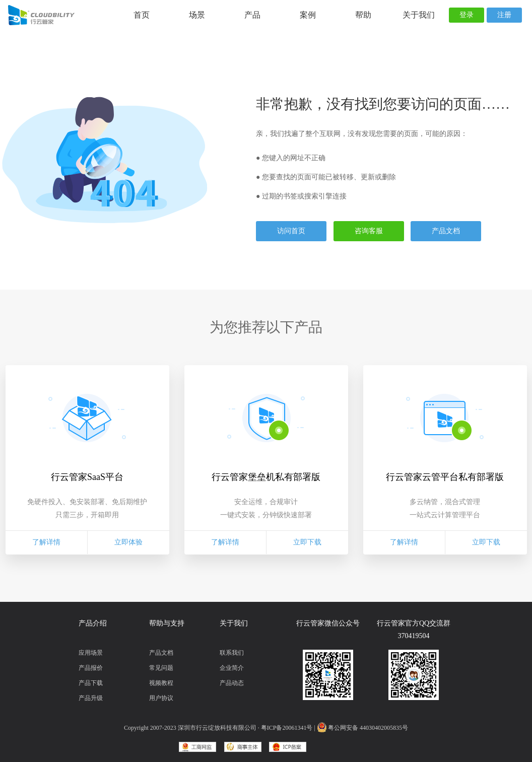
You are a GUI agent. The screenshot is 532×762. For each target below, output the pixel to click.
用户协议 (161, 698)
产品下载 (91, 683)
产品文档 (446, 231)
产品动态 (232, 683)
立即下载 (307, 542)
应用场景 (91, 653)
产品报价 (91, 668)
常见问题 (161, 668)
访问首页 (291, 231)
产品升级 (91, 698)
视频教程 (161, 683)
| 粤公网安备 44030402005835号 (361, 728)
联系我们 (232, 653)
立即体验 (128, 542)
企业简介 (232, 668)
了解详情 (46, 542)
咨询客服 (369, 231)
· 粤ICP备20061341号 (285, 728)
